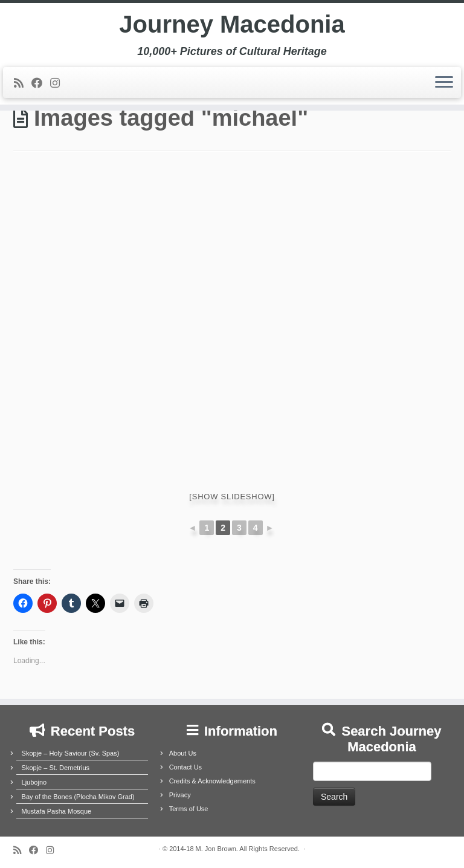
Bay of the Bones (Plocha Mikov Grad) (78, 797)
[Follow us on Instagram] (59, 83)
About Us (183, 753)
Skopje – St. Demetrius (56, 768)
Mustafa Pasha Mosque (57, 811)
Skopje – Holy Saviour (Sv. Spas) (71, 753)
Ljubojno (34, 782)
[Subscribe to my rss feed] (23, 83)
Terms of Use (189, 809)
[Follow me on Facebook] (41, 83)
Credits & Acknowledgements (212, 781)
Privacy (180, 795)
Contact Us (185, 767)
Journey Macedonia (232, 24)
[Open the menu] (444, 83)
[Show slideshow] (232, 497)
